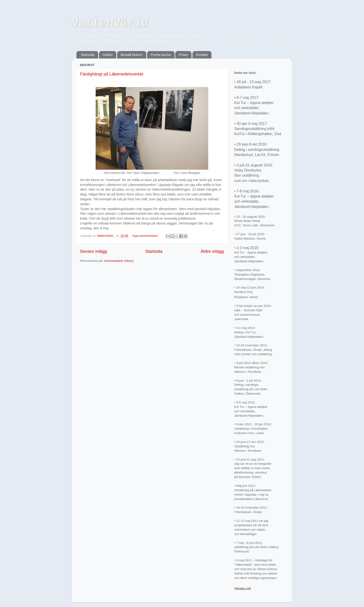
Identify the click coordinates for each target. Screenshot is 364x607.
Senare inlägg (93, 251)
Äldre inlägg (212, 251)
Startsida (88, 55)
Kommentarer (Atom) (119, 261)
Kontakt (202, 55)
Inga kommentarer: (146, 236)
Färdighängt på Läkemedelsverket (112, 74)
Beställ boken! (132, 55)
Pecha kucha (161, 55)
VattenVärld (110, 23)
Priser (183, 55)
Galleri (108, 55)
